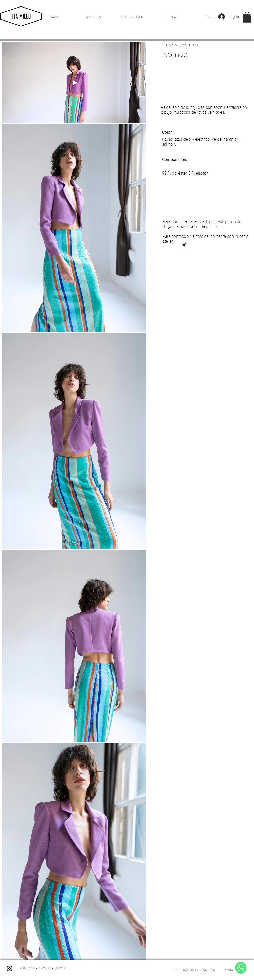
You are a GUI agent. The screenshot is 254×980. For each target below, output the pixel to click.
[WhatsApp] (241, 968)
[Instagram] (9, 968)
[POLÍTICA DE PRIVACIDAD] (195, 970)
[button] (247, 17)
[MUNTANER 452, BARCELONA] (43, 968)
